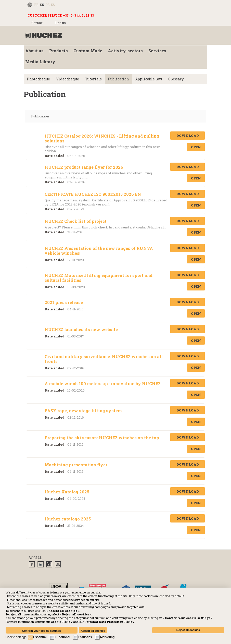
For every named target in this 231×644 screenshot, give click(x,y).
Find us (60, 23)
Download (188, 136)
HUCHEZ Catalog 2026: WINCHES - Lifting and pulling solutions (102, 138)
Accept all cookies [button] (93, 631)
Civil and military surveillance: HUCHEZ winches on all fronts (104, 359)
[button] (109, 622)
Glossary (176, 79)
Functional (63, 637)
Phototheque (38, 79)
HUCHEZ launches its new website (81, 329)
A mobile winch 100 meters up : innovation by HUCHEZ (103, 384)
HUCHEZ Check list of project (76, 221)
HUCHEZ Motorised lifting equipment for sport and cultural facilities (99, 278)
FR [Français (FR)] (36, 5)
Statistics (85, 637)
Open (196, 147)
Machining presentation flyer (76, 465)
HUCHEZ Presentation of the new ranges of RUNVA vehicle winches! (99, 251)
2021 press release (64, 302)
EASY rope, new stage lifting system (83, 411)
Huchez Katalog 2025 (67, 492)
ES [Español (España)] (53, 5)
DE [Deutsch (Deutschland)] (47, 5)
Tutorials (93, 79)
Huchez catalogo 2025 (68, 519)
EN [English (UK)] (42, 5)
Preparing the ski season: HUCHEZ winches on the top (102, 438)
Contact (37, 23)
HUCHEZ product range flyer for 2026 (84, 167)
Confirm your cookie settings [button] (42, 631)
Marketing (107, 637)
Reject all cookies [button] (188, 630)
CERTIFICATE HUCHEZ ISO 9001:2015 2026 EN (93, 194)
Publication (118, 79)
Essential (40, 637)
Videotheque (68, 79)
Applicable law (149, 79)
